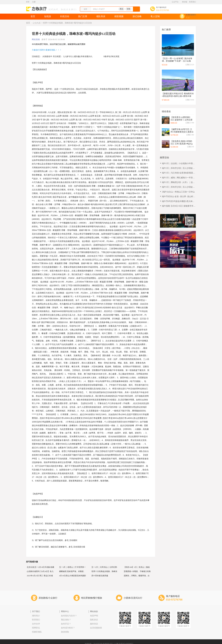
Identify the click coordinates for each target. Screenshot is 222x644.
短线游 (48, 16)
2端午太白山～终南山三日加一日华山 (178, 192)
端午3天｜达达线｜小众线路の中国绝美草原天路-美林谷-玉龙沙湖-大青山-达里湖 (178, 164)
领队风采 (101, 16)
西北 (121, 9)
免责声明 (94, 616)
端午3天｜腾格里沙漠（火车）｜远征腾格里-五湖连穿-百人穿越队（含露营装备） (178, 182)
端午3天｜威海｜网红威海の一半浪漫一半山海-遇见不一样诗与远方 (178, 178)
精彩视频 (119, 16)
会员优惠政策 (96, 628)
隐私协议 (94, 620)
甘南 (128, 9)
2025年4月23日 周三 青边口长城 (40, 575)
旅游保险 (65, 632)
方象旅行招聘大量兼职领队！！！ (47, 50)
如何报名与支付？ (69, 616)
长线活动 (65, 16)
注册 (34, 2)
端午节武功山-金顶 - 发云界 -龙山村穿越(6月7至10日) (179, 197)
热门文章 (83, 16)
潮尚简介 (36, 616)
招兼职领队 (37, 632)
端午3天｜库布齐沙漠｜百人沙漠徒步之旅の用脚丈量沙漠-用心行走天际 (178, 168)
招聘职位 (36, 628)
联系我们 (193, 2)
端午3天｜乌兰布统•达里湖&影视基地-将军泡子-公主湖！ (179, 173)
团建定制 (35, 22)
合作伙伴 (36, 624)
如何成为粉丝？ (68, 628)
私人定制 (155, 16)
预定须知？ (66, 620)
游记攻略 (137, 16)
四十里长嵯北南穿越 (100, 575)
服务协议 (94, 624)
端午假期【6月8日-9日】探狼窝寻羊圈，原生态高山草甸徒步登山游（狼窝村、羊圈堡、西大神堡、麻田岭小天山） (179, 206)
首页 (33, 16)
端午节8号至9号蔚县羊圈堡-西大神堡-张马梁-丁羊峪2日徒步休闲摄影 (178, 201)
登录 (28, 2)
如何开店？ (66, 624)
